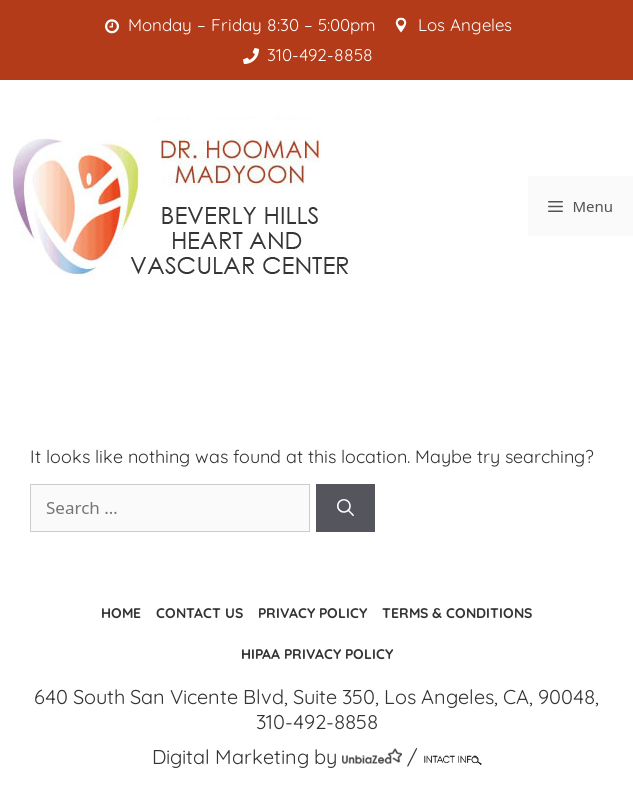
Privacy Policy (312, 613)
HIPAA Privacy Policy (317, 654)
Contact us (199, 613)
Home (121, 613)
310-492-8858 (312, 54)
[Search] (345, 508)
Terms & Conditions (457, 613)
